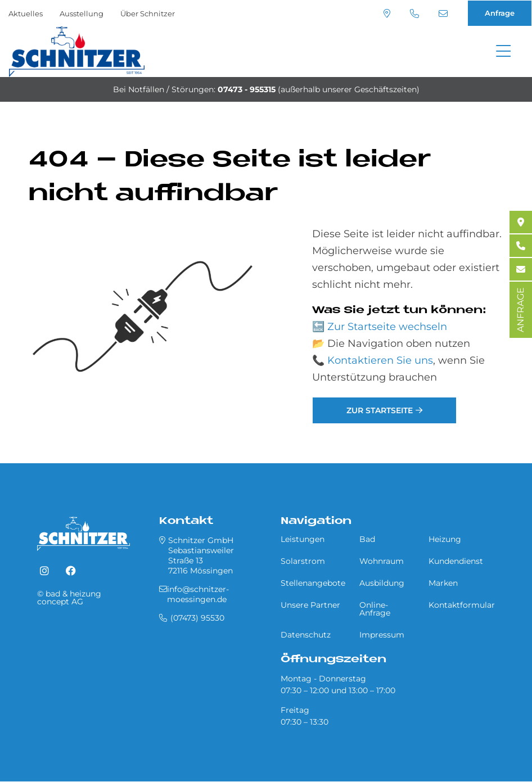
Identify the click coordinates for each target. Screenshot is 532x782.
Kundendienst (456, 561)
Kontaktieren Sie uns (380, 360)
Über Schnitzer (148, 13)
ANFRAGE (520, 310)
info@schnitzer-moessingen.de (443, 13)
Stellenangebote (313, 583)
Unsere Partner (310, 605)
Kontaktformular (462, 605)
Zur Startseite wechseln (387, 327)
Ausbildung (382, 583)
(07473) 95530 (414, 13)
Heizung (445, 539)
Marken (443, 583)
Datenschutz (306, 635)
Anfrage (500, 13)
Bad (367, 539)
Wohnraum (382, 561)
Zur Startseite (380, 410)
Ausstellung (82, 13)
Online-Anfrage (375, 609)
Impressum (382, 635)
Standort (387, 13)
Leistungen (303, 539)
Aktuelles (26, 13)
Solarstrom (303, 561)
